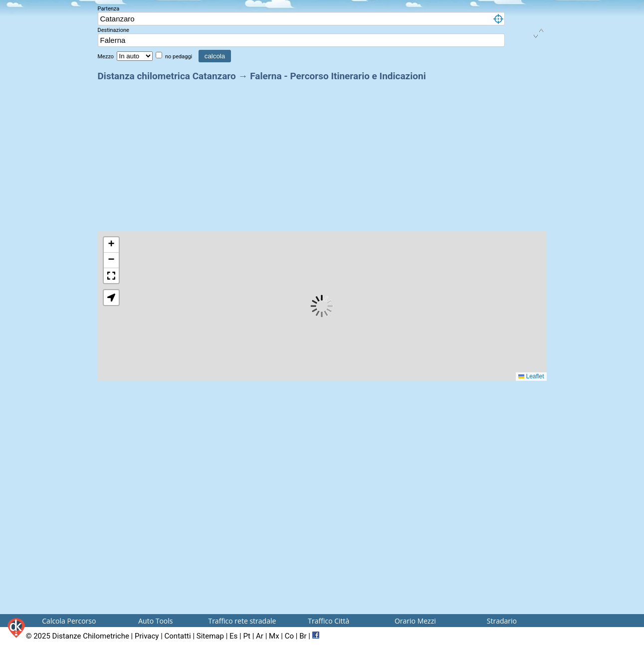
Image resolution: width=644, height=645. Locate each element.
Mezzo (107, 57)
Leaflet (531, 376)
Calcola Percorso (69, 621)
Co (289, 636)
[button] (111, 245)
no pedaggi (179, 57)
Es (233, 636)
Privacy (147, 636)
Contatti (178, 636)
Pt (246, 636)
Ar (260, 636)
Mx (274, 636)
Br (303, 636)
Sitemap (210, 636)
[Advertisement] (322, 154)
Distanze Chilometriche (91, 636)
